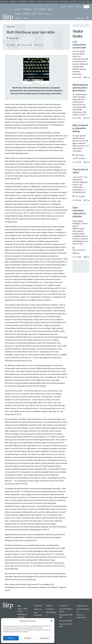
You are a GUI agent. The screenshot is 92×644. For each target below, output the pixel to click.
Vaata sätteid (44, 638)
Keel (47, 14)
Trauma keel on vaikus (80, 171)
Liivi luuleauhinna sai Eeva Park (79, 45)
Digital (85, 641)
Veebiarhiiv (80, 18)
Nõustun (11, 638)
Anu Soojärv (80, 197)
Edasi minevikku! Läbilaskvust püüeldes (79, 212)
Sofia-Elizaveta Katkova (79, 252)
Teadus (41, 14)
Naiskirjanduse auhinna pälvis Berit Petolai (80, 88)
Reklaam (70, 7)
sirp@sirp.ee (22, 614)
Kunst (50, 9)
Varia (26, 18)
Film (35, 9)
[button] (51, 621)
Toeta (86, 7)
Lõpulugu (18, 18)
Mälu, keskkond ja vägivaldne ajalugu (80, 128)
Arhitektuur (28, 9)
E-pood (63, 7)
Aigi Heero (79, 155)
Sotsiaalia (27, 14)
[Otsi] (87, 18)
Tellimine (78, 7)
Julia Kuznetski (79, 158)
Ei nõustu (28, 638)
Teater (34, 14)
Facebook (21, 617)
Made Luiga (14, 38)
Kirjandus (42, 9)
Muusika (18, 14)
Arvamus (18, 9)
